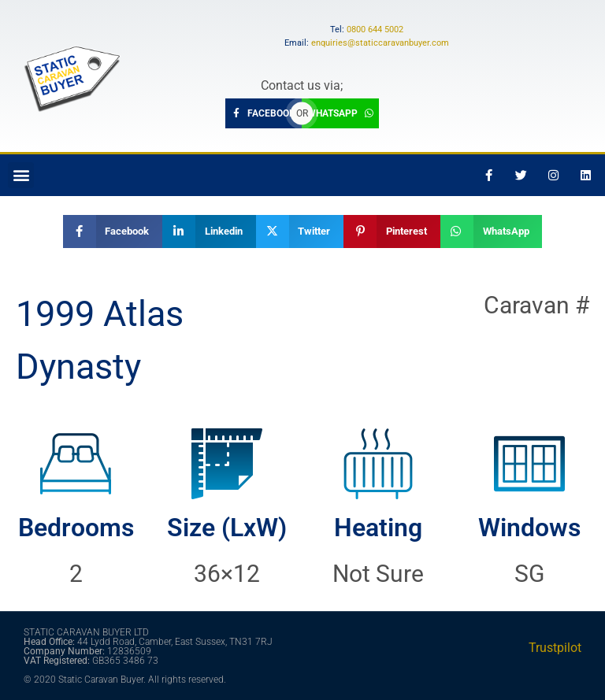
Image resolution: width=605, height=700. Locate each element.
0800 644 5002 (375, 30)
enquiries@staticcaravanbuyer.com (380, 43)
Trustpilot (555, 648)
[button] (21, 175)
